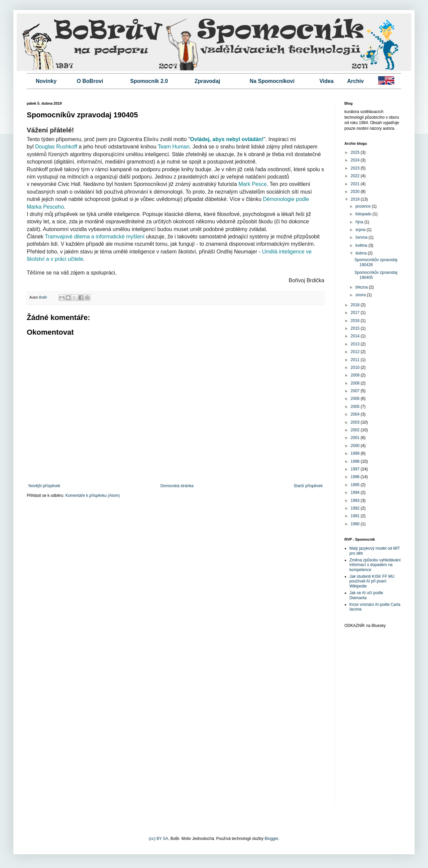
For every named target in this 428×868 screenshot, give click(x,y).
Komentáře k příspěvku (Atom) (92, 496)
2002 (356, 430)
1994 (356, 493)
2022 (356, 176)
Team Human (174, 147)
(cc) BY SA (158, 839)
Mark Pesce (252, 184)
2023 (356, 168)
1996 (356, 477)
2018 (356, 305)
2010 (356, 367)
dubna (362, 253)
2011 (356, 360)
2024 (356, 160)
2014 (356, 336)
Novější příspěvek (44, 486)
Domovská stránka (177, 486)
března (362, 287)
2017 (356, 313)
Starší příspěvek (308, 486)
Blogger (271, 839)
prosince (364, 206)
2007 (356, 391)
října (360, 222)
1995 (356, 485)
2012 (356, 352)
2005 (356, 407)
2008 (356, 383)
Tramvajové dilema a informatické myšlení (95, 237)
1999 (356, 453)
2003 (356, 422)
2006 (356, 399)
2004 (356, 414)
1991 (356, 516)
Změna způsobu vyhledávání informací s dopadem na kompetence (375, 565)
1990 (356, 524)
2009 (356, 375)
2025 (356, 152)
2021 (356, 184)
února (361, 295)
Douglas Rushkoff (56, 147)
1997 (356, 469)
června (362, 237)
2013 (356, 344)
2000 (356, 446)
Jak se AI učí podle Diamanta (366, 595)
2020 (356, 192)
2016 (356, 321)
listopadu (364, 214)
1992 (356, 508)
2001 (356, 438)
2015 (356, 328)
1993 (356, 501)
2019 (356, 199)
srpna (361, 230)
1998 (356, 461)
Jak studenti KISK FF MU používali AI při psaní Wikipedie (372, 581)
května (362, 245)
